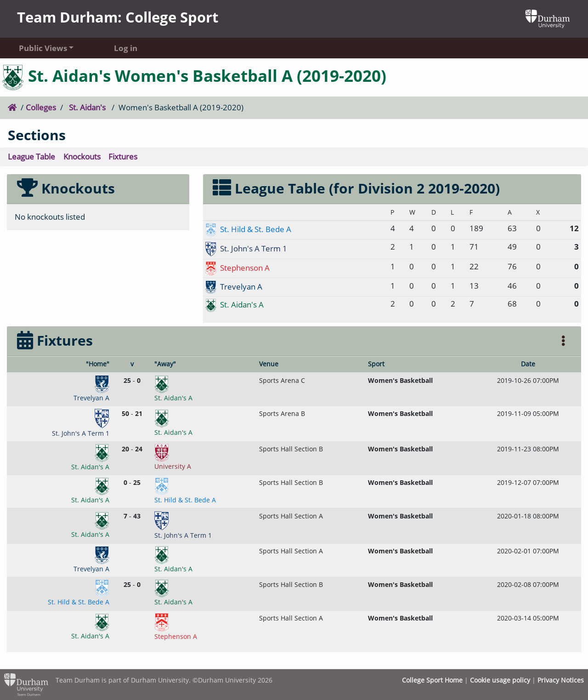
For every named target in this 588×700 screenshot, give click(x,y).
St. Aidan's (87, 107)
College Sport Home (432, 680)
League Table (31, 157)
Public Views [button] (43, 48)
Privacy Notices (561, 680)
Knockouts (82, 157)
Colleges (41, 107)
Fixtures (123, 157)
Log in (126, 48)
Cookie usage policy (500, 680)
